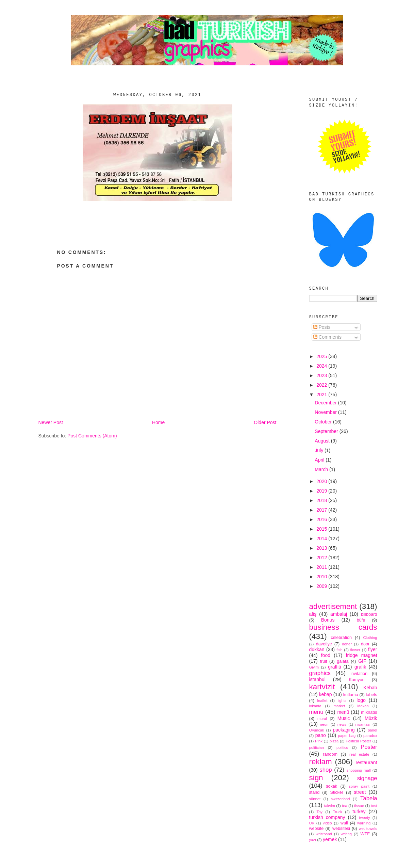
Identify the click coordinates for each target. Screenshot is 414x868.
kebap (325, 694)
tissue (359, 806)
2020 (322, 481)
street (360, 792)
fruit (323, 661)
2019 (322, 491)
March (322, 469)
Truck (337, 812)
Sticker (337, 792)
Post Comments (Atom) (92, 436)
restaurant (366, 762)
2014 (322, 539)
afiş (313, 614)
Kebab (370, 688)
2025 (322, 356)
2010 (322, 577)
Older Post (265, 422)
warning (364, 823)
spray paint (359, 786)
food (326, 655)
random (330, 754)
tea (345, 806)
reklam (321, 762)
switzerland (341, 799)
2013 (322, 548)
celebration (341, 638)
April (320, 460)
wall (344, 823)
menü (343, 712)
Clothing (370, 638)
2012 (322, 558)
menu (316, 712)
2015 (322, 529)
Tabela (369, 798)
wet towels (368, 829)
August (323, 441)
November (326, 412)
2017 (322, 510)
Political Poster (358, 741)
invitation (359, 674)
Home (158, 422)
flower (355, 650)
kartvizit (322, 687)
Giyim (314, 667)
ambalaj (339, 614)
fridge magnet (362, 655)
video (327, 823)
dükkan (317, 649)
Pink (319, 741)
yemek (330, 839)
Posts (322, 327)
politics (342, 748)
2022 (322, 385)
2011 (322, 567)
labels (372, 695)
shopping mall (359, 770)
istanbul (317, 679)
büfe (361, 620)
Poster (369, 747)
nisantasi (363, 724)
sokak (332, 786)
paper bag (347, 736)
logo (361, 700)
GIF (362, 661)
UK (312, 823)
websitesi (341, 829)
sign (316, 778)
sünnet (315, 799)
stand (314, 792)
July (320, 450)
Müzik (371, 718)
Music (344, 718)
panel (372, 730)
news (342, 724)
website (317, 829)
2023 (322, 375)
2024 (322, 366)
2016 (322, 519)
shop (326, 770)
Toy (320, 812)
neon (324, 724)
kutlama (351, 695)
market (339, 706)
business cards (343, 627)
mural (322, 719)
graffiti (334, 667)
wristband (324, 834)
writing (346, 834)
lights (342, 701)
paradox (370, 736)
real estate (359, 754)
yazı (313, 840)
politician (317, 748)
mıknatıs (369, 712)
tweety (364, 818)
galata (343, 661)
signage (367, 778)
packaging (344, 730)
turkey (359, 811)
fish (339, 650)
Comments (328, 337)
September (327, 431)
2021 (322, 395)
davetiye (324, 644)
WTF (365, 834)
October (324, 422)
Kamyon (357, 680)
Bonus (328, 620)
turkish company (327, 817)
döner (347, 644)
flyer (372, 649)
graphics (320, 673)
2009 (322, 586)
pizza (334, 741)
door (365, 644)
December (326, 403)
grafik (360, 667)
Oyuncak (317, 730)
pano (321, 735)
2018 (322, 500)
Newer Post (51, 422)
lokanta (315, 706)
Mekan (363, 706)
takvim (330, 806)
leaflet (322, 701)
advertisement (333, 606)
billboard (369, 614)
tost (374, 806)
